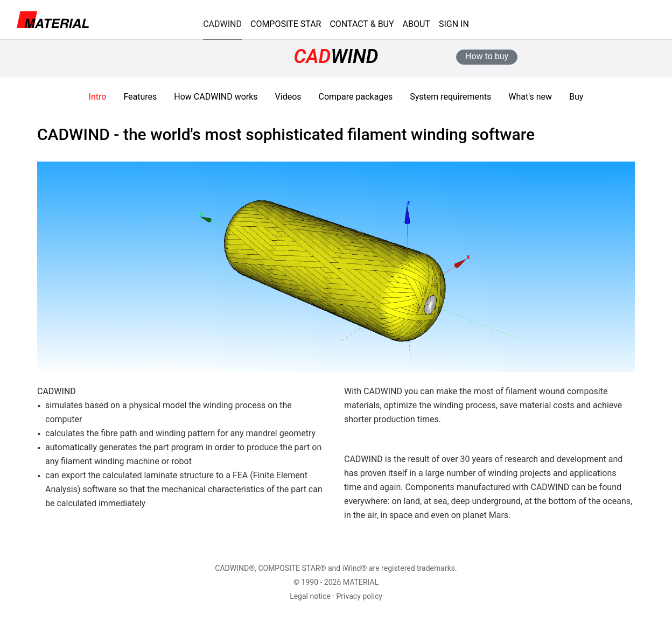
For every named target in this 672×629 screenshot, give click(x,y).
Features (140, 97)
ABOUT (416, 24)
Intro (98, 97)
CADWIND (222, 24)
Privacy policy (359, 596)
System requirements (450, 97)
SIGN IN (454, 24)
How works (216, 97)
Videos (288, 97)
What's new (530, 97)
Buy (576, 97)
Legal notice (310, 596)
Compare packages (356, 97)
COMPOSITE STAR (286, 24)
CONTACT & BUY (362, 24)
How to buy (487, 56)
